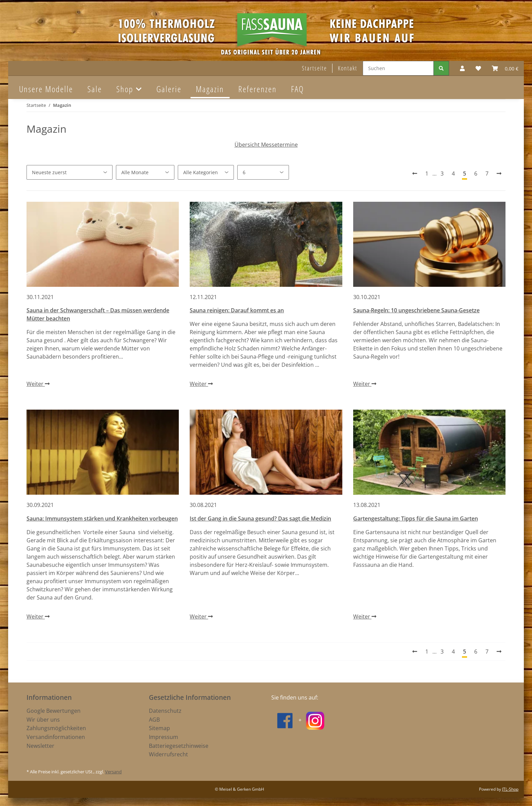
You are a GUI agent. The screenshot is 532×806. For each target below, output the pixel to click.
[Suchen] (398, 68)
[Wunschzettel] (478, 68)
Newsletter (40, 746)
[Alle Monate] (145, 172)
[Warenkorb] (505, 68)
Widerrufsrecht (168, 754)
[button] (462, 68)
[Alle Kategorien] (206, 172)
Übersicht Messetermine (266, 145)
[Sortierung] (70, 172)
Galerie (169, 89)
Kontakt (348, 68)
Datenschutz (165, 711)
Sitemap (159, 728)
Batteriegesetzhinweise (179, 746)
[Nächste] (499, 174)
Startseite (314, 68)
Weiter (38, 384)
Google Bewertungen (54, 711)
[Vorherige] (415, 174)
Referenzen (258, 89)
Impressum (164, 737)
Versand (113, 772)
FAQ (297, 89)
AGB (154, 720)
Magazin (210, 89)
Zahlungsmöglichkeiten (56, 728)
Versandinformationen (56, 737)
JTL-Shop (510, 789)
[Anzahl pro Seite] (263, 172)
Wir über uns (43, 720)
